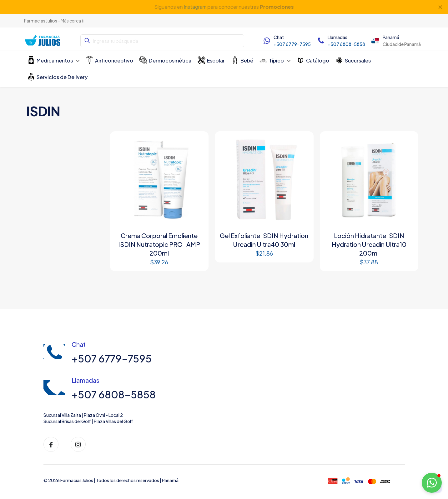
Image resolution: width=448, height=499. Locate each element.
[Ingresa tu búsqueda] (162, 41)
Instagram (195, 7)
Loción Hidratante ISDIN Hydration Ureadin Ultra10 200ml (369, 244)
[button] (432, 483)
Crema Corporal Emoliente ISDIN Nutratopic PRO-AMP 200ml (159, 244)
